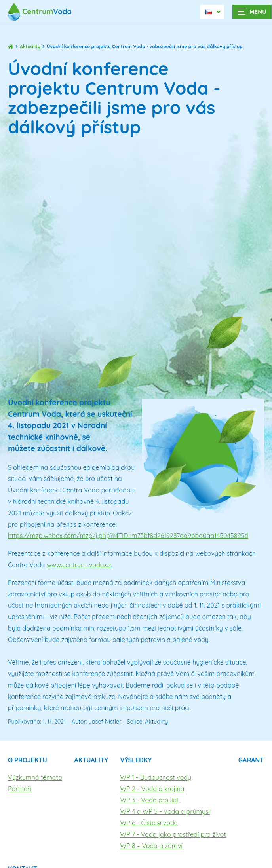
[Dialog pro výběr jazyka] (212, 12)
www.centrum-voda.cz (79, 565)
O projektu (28, 760)
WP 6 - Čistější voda (149, 823)
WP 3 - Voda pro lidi (149, 800)
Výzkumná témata (35, 777)
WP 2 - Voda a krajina (152, 789)
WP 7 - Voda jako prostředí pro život (173, 834)
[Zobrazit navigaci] (252, 12)
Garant (251, 760)
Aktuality (30, 47)
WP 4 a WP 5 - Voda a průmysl (165, 811)
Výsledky (136, 760)
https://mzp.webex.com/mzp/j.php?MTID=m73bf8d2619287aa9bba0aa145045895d (128, 536)
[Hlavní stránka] (11, 47)
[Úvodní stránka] (44, 12)
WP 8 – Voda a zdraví (151, 846)
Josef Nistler (105, 722)
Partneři (20, 789)
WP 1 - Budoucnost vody (156, 777)
